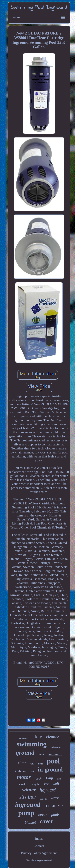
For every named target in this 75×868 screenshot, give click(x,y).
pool (53, 761)
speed (22, 784)
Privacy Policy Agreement (39, 853)
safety (36, 737)
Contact (39, 846)
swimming (32, 744)
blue (41, 764)
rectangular (34, 784)
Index (39, 839)
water (55, 798)
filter (22, 763)
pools (55, 815)
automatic (55, 754)
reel (32, 764)
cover (46, 821)
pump (26, 813)
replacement (56, 747)
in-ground (50, 769)
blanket (30, 822)
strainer (28, 797)
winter (29, 790)
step (59, 779)
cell (32, 771)
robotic (44, 799)
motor (24, 777)
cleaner (52, 737)
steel (46, 784)
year (41, 754)
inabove (20, 771)
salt (56, 783)
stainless (23, 738)
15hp (49, 778)
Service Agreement (39, 860)
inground (28, 805)
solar (43, 814)
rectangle (54, 805)
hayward (48, 790)
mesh (38, 779)
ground (25, 753)
